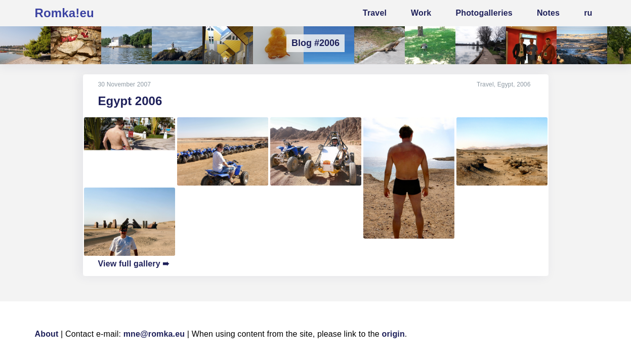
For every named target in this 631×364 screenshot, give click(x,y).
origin (393, 334)
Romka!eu (65, 13)
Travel (485, 84)
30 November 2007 (125, 84)
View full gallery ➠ (134, 264)
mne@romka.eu (154, 334)
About (47, 334)
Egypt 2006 (130, 101)
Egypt (506, 84)
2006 (523, 84)
